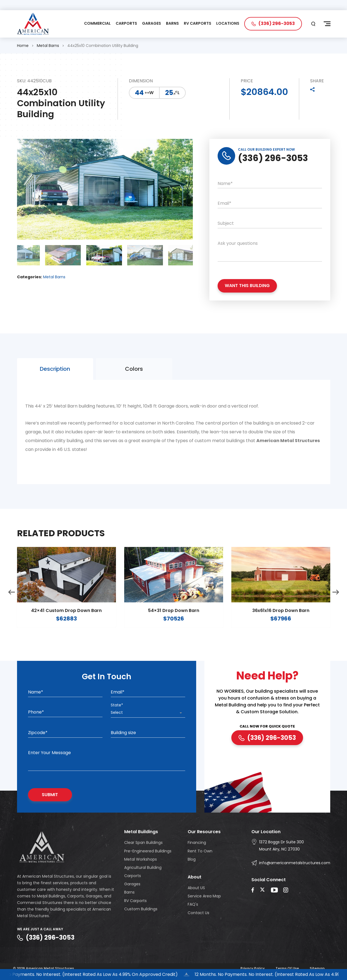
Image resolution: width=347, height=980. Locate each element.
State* (117, 706)
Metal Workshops (141, 860)
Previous (12, 603)
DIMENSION (141, 82)
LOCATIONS (228, 24)
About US (196, 889)
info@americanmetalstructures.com (295, 864)
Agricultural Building (143, 869)
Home (23, 46)
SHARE (317, 82)
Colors (134, 380)
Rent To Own (200, 852)
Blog (192, 860)
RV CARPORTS (198, 24)
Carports (133, 877)
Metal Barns (48, 46)
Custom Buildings (141, 910)
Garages (132, 885)
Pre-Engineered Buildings (148, 852)
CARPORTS (126, 24)
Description (55, 380)
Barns (129, 894)
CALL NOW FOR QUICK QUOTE (267, 728)
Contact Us (199, 914)
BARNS (172, 24)
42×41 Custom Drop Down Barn (66, 622)
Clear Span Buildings (143, 844)
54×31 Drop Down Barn (174, 622)
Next (336, 603)
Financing (197, 844)
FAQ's (193, 906)
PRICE (247, 82)
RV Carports (135, 902)
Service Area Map (204, 897)
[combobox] (148, 714)
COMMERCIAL (97, 24)
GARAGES (152, 24)
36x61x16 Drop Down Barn (281, 622)
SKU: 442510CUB (34, 82)
